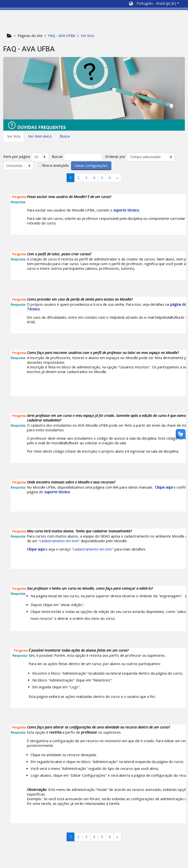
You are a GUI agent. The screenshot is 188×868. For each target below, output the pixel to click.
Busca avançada (55, 165)
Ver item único (40, 136)
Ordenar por (115, 157)
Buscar (57, 157)
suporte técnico (126, 210)
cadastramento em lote (59, 541)
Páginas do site (30, 36)
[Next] (117, 178)
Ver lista (14, 136)
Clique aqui (164, 487)
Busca (65, 136)
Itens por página (17, 157)
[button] (154, 4)
